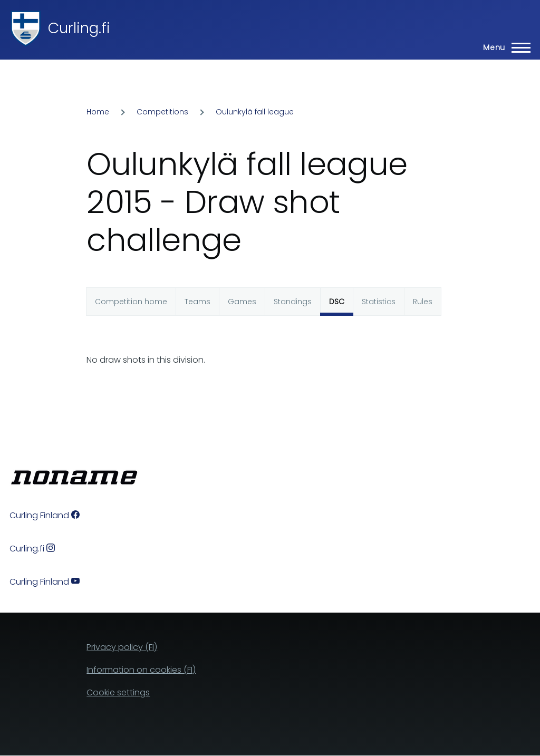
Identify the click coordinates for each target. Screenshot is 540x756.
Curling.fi (79, 28)
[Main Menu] (504, 47)
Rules (423, 302)
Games (242, 302)
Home (98, 112)
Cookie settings (118, 692)
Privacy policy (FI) (122, 647)
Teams (197, 302)
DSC (337, 302)
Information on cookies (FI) (141, 670)
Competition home (131, 302)
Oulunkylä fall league (255, 112)
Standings (293, 302)
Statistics (379, 302)
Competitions (162, 112)
